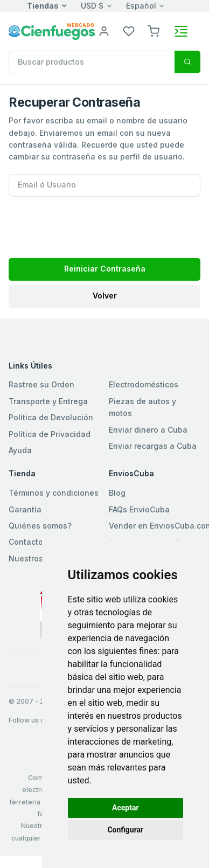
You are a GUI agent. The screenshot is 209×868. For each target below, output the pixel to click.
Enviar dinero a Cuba (148, 430)
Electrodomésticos (144, 384)
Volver (105, 296)
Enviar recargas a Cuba (153, 446)
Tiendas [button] (43, 6)
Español (141, 6)
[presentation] (90, 224)
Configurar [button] (125, 830)
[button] (154, 30)
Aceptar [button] (126, 808)
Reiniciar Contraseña (105, 269)
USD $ (92, 6)
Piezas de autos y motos (142, 407)
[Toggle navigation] (181, 31)
